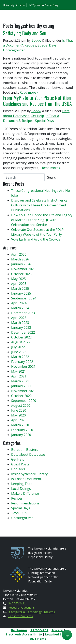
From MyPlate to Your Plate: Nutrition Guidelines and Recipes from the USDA (37, 101)
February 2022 (22, 362)
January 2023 (21, 327)
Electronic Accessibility (24, 634)
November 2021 (23, 366)
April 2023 (19, 318)
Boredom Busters (25, 450)
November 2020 (23, 391)
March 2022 (20, 357)
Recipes (30, 45)
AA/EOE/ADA (39, 630)
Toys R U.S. (19, 513)
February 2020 (22, 430)
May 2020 (18, 415)
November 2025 (23, 269)
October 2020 (21, 396)
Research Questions (21, 608)
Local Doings (21, 489)
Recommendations (25, 503)
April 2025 (19, 284)
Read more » (29, 92)
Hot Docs (18, 469)
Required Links (56, 634)
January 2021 (21, 386)
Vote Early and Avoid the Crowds (36, 239)
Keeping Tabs (22, 484)
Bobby (36, 40)
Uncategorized (14, 50)
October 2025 (21, 274)
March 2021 (20, 381)
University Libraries (14, 5)
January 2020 (21, 435)
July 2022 (18, 347)
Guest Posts (20, 464)
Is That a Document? (27, 479)
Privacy (57, 630)
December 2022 (23, 332)
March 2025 (20, 288)
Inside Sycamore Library (29, 474)
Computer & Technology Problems (32, 612)
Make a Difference (25, 493)
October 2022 (21, 337)
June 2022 (19, 352)
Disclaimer (19, 630)
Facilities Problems (21, 616)
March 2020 (20, 425)
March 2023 (20, 323)
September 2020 (24, 401)
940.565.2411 (17, 603)
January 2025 (21, 293)
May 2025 (18, 279)
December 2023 (23, 313)
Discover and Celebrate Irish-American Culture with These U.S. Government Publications (40, 205)
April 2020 (19, 420)
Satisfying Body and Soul (25, 33)
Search (52, 177)
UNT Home (38, 639)
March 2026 (20, 259)
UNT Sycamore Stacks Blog (43, 5)
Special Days (47, 45)
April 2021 (19, 376)
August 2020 (21, 405)
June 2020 (19, 410)
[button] (67, 635)
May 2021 (18, 371)
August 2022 (21, 342)
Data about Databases (28, 454)
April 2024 (19, 303)
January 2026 (21, 264)
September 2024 (24, 298)
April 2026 (19, 254)
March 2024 (20, 308)
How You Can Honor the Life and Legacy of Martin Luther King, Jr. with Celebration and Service (42, 220)
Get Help (37, 116)
